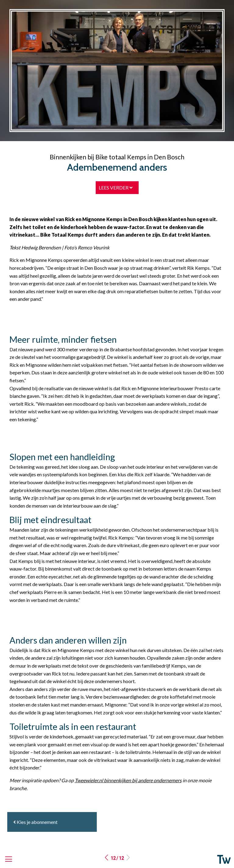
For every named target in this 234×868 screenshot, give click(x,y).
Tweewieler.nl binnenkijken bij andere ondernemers (128, 780)
